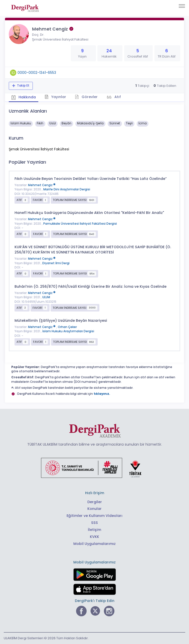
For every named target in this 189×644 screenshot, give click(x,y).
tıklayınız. (102, 394)
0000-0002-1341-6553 (37, 73)
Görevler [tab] (86, 97)
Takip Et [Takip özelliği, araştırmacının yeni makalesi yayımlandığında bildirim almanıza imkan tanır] (23, 86)
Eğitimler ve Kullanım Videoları (94, 516)
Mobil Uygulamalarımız (94, 544)
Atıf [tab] (117, 97)
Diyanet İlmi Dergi (56, 263)
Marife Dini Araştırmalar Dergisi (67, 189)
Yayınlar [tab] (55, 97)
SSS (94, 523)
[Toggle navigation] (182, 6)
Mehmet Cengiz (42, 185)
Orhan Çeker (67, 327)
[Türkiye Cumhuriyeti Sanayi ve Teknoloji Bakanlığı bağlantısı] (94, 468)
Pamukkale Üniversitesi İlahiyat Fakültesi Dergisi (80, 224)
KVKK (94, 537)
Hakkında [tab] (24, 97)
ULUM (46, 297)
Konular (94, 509)
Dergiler (95, 502)
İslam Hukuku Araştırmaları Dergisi (68, 331)
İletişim (94, 530)
